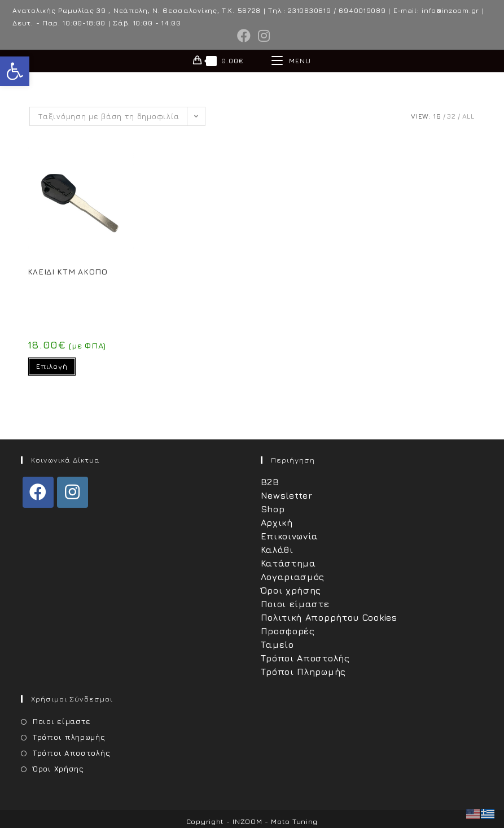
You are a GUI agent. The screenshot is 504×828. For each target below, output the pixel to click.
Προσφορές (288, 631)
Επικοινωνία (290, 536)
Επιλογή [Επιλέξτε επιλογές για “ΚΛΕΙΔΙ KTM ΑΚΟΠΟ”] (52, 366)
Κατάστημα (288, 563)
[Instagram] (73, 492)
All (468, 116)
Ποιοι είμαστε (295, 604)
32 (451, 116)
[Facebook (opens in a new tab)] (244, 36)
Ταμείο (277, 644)
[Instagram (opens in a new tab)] (262, 36)
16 (437, 116)
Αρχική (277, 522)
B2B (270, 482)
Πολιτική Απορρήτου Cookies (329, 617)
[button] (15, 71)
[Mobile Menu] (291, 61)
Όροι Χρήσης (58, 769)
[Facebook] (38, 492)
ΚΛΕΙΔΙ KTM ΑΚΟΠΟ (68, 271)
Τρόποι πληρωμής (69, 737)
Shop (273, 509)
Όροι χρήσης (291, 590)
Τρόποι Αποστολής (305, 658)
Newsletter (287, 495)
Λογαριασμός (293, 577)
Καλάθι (277, 550)
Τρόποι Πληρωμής (304, 672)
